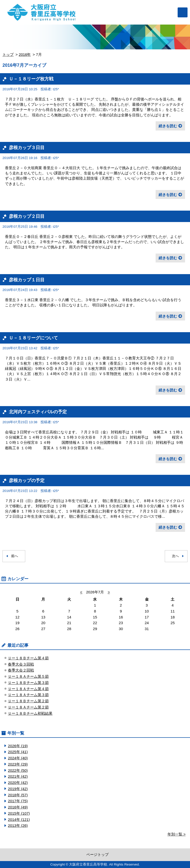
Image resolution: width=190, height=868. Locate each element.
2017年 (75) (18, 801)
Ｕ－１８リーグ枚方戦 (31, 79)
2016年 (25, 54)
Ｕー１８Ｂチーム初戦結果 (30, 713)
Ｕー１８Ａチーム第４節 (28, 689)
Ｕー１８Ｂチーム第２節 (28, 701)
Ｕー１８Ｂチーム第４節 (28, 658)
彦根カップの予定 (27, 480)
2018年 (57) (18, 795)
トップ (8, 54)
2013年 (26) (18, 825)
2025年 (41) (18, 752)
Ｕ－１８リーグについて (33, 338)
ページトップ (97, 854)
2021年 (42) (18, 776)
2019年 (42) (18, 789)
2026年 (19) (18, 746)
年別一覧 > (177, 834)
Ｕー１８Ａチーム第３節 (28, 695)
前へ (15, 556)
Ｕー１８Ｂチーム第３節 (28, 683)
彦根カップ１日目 (27, 280)
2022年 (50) (18, 770)
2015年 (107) (19, 813)
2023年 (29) (18, 764)
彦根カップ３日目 (27, 147)
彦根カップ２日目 (27, 216)
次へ (175, 556)
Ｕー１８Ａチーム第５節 (28, 676)
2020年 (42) (18, 783)
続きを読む (168, 126)
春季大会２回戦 (21, 670)
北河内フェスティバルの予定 (38, 412)
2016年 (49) (18, 807)
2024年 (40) (18, 758)
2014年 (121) (19, 820)
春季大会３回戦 (21, 664)
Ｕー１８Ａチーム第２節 (28, 707)
